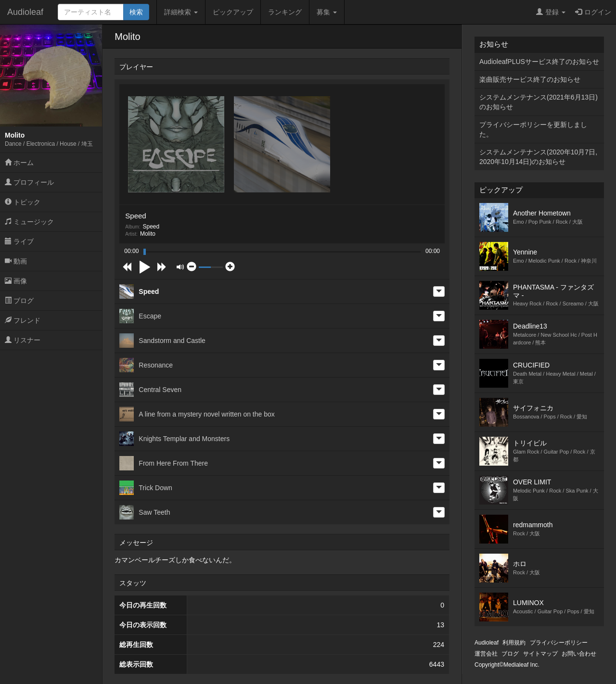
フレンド (23, 320)
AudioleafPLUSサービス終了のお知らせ (539, 62)
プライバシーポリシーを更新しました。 (533, 129)
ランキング (285, 12)
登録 (551, 12)
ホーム (19, 163)
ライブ (19, 241)
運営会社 (486, 654)
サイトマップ (540, 654)
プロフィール (29, 182)
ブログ (19, 301)
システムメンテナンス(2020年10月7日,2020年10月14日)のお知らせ (538, 157)
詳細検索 (181, 12)
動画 (16, 261)
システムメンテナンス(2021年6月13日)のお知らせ (539, 102)
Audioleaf (25, 12)
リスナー (23, 340)
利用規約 (514, 643)
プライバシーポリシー (559, 643)
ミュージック (29, 222)
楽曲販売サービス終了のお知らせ (530, 79)
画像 (16, 281)
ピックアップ (233, 12)
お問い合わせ (579, 654)
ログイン (593, 12)
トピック (23, 202)
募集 (327, 12)
